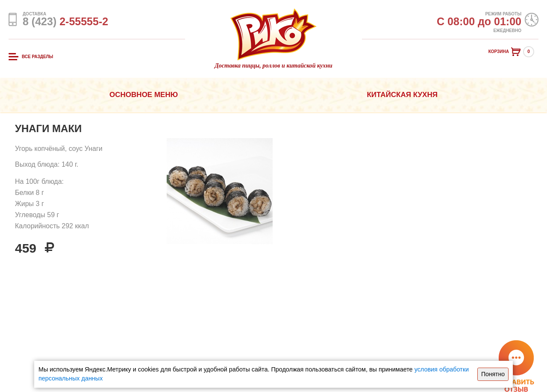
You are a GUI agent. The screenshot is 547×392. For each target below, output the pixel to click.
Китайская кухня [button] (402, 95)
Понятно (493, 374)
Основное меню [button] (144, 95)
